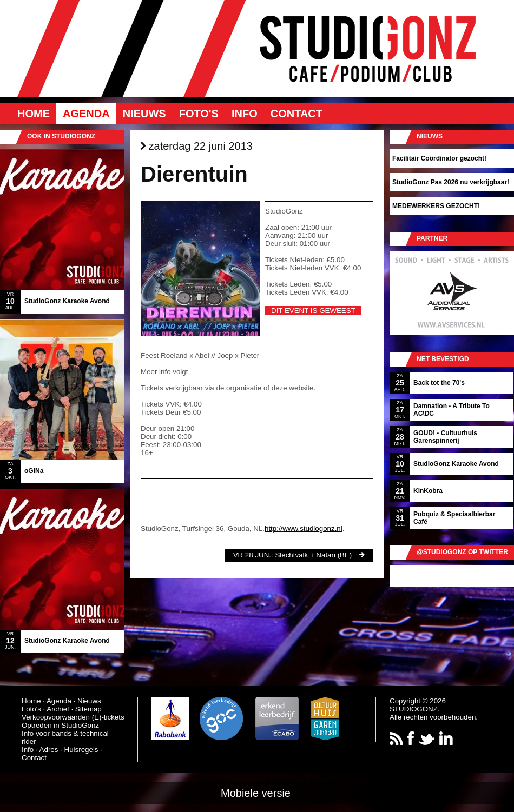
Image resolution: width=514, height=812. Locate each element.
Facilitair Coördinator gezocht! (439, 158)
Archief (58, 709)
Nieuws (144, 114)
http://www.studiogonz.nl (304, 528)
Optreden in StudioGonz (60, 725)
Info (245, 114)
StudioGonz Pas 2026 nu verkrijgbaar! (451, 182)
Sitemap (88, 709)
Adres (49, 750)
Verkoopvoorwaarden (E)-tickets (73, 717)
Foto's (199, 114)
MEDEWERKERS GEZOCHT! (436, 206)
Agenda (86, 114)
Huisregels (81, 750)
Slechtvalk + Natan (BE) (313, 555)
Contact (296, 114)
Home (34, 114)
